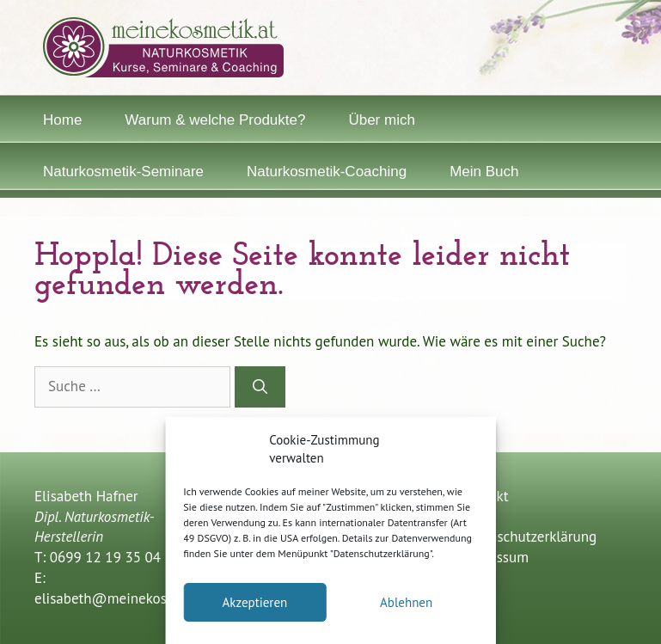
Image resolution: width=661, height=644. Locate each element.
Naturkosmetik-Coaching (327, 172)
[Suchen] (260, 387)
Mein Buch (484, 172)
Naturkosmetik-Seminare (123, 172)
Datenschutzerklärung (528, 537)
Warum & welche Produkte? (215, 120)
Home (62, 120)
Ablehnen (406, 602)
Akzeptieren (254, 602)
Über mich (381, 120)
